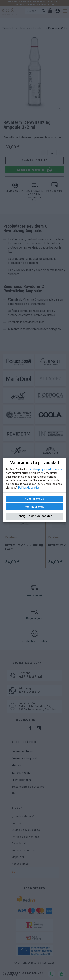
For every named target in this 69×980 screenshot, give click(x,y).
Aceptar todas (34, 499)
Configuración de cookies (34, 516)
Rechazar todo (35, 507)
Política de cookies (29, 488)
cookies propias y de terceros (46, 470)
